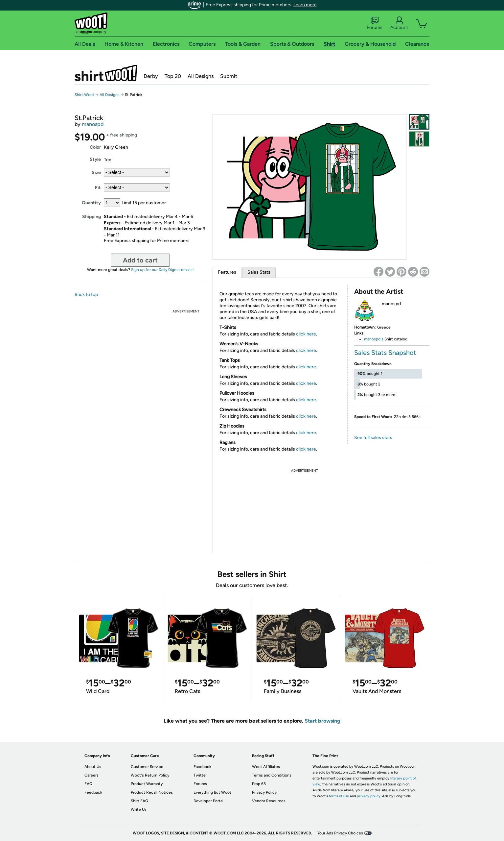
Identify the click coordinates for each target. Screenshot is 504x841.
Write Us (139, 809)
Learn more (305, 5)
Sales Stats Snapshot (385, 353)
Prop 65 (259, 784)
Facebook (202, 767)
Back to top (86, 295)
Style (95, 159)
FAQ (88, 784)
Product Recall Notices (152, 792)
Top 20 (173, 76)
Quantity (91, 203)
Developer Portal (208, 801)
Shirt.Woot (106, 73)
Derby (151, 76)
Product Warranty (147, 784)
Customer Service (147, 767)
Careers (92, 775)
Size (96, 173)
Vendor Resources (269, 801)
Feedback (93, 792)
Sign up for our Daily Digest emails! (162, 270)
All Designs (201, 76)
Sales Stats (259, 272)
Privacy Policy (264, 792)
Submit (229, 76)
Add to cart (140, 260)
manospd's (374, 339)
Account (399, 23)
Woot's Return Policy (150, 775)
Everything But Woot (212, 792)
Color (95, 147)
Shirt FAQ (139, 801)
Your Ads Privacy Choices (340, 833)
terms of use (339, 796)
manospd (93, 124)
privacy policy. (369, 796)
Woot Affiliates (266, 767)
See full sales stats (373, 438)
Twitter (200, 775)
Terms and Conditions (272, 775)
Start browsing (322, 721)
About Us (93, 767)
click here (306, 334)
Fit (98, 188)
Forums (375, 23)
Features (227, 272)
